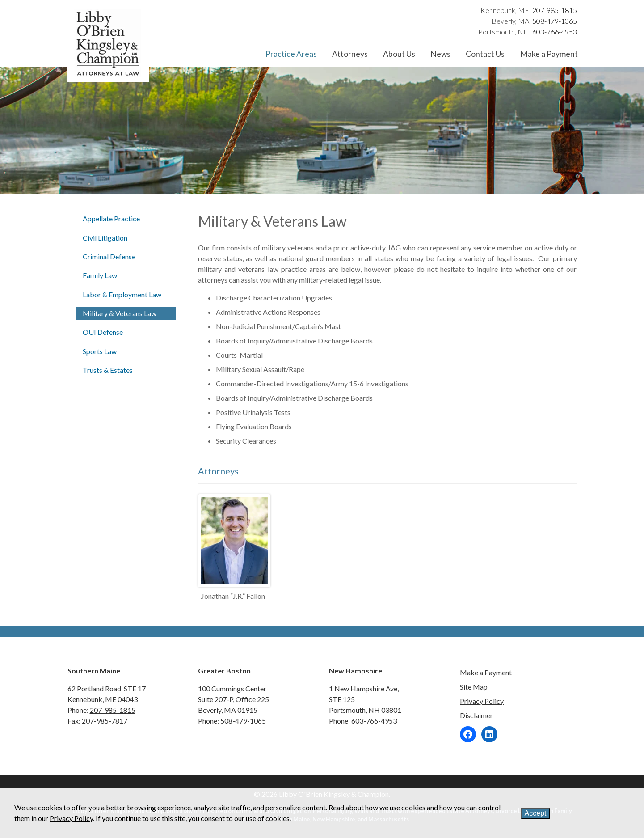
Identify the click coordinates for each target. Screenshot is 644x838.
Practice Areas (291, 54)
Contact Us (485, 54)
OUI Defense (103, 332)
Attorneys (350, 54)
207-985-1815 (555, 10)
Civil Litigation (105, 238)
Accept (536, 813)
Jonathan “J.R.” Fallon (233, 596)
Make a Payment (549, 54)
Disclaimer (476, 715)
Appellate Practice (111, 218)
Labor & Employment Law (122, 294)
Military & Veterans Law (120, 313)
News (440, 54)
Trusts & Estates (108, 370)
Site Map (474, 687)
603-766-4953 (555, 32)
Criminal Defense (109, 256)
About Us (399, 54)
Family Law (100, 275)
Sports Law (100, 351)
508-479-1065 (555, 21)
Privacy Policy (482, 701)
